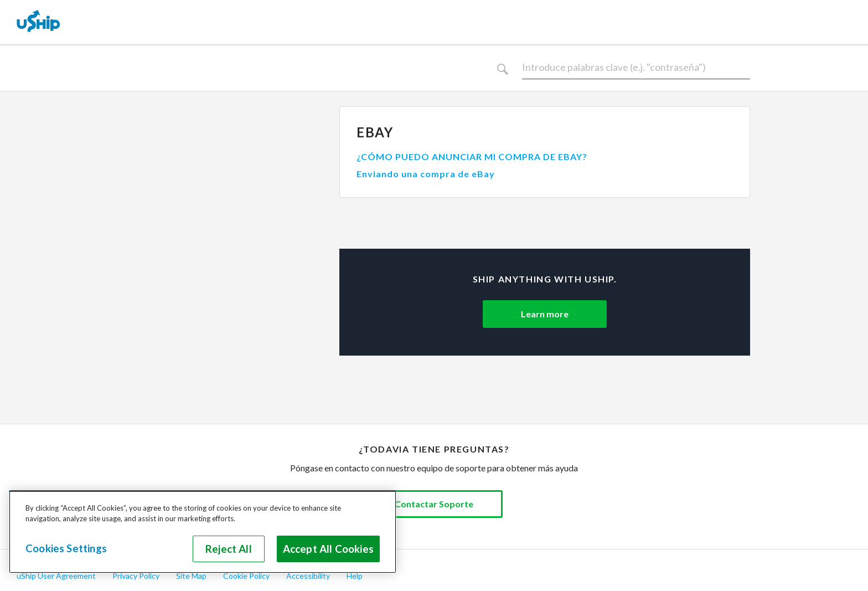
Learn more (545, 314)
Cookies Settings (66, 548)
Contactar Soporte (434, 504)
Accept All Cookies (328, 549)
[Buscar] (636, 68)
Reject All (229, 549)
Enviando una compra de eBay (426, 174)
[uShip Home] (39, 22)
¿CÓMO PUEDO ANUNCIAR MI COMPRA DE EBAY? (472, 156)
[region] (203, 532)
